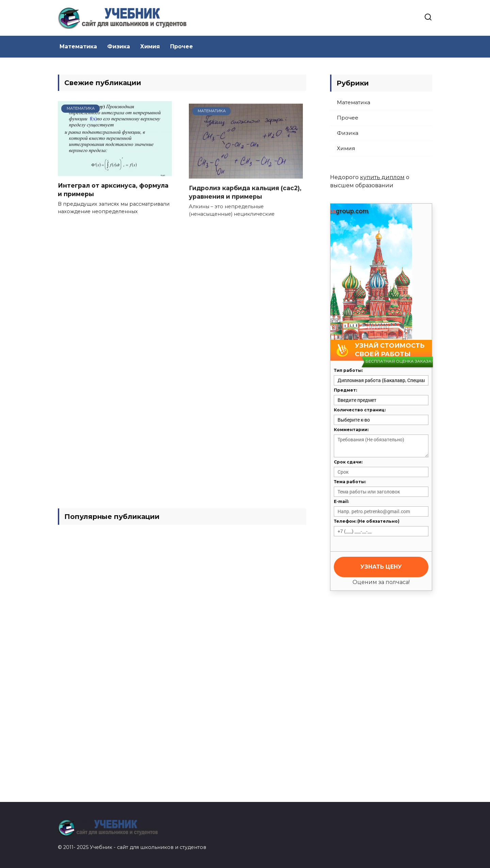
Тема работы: (350, 482)
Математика (78, 46)
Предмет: (345, 390)
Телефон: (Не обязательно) (367, 521)
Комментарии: (351, 430)
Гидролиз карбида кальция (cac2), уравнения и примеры (245, 193)
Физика (119, 46)
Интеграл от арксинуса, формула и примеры (113, 191)
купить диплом (382, 177)
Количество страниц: (360, 410)
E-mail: (341, 501)
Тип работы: (348, 370)
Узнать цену (381, 567)
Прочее (182, 46)
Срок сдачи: (348, 462)
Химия (150, 46)
